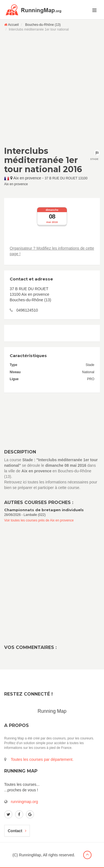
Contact (17, 831)
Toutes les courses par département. (42, 759)
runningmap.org (24, 802)
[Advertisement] (52, 89)
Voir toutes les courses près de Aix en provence (39, 520)
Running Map (52, 711)
